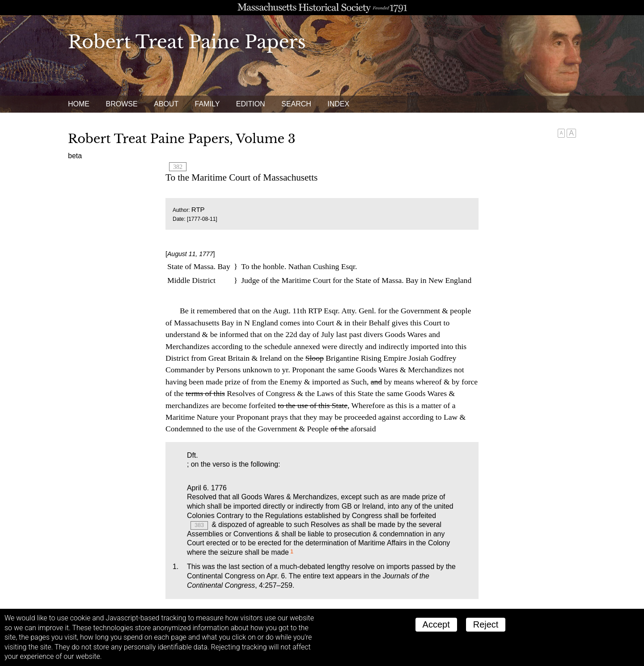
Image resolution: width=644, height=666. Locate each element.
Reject (486, 624)
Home (79, 104)
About (166, 104)
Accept (436, 624)
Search (296, 104)
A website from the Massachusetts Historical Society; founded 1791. (322, 8)
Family (208, 104)
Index (338, 104)
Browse (121, 104)
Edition (251, 104)
